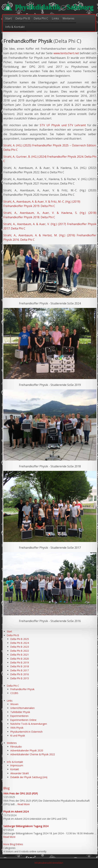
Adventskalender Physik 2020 (27, 750)
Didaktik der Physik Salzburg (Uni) (29, 777)
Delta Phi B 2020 (20, 659)
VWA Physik (17, 728)
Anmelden (58, 863)
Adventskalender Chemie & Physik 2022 (33, 754)
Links (55, 18)
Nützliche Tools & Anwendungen (29, 724)
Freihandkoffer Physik (22, 689)
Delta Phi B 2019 (20, 662)
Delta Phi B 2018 (20, 666)
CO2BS (14, 693)
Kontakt (15, 769)
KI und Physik (18, 736)
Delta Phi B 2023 (20, 647)
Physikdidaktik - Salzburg (54, 7)
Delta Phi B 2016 (20, 674)
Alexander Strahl (20, 773)
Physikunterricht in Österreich (26, 732)
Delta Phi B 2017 (20, 670)
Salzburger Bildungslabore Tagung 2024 (26, 826)
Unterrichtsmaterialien (23, 708)
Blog (7, 788)
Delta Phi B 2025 (20, 639)
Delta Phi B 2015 (20, 678)
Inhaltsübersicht (43, 863)
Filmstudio (16, 747)
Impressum (17, 765)
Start (9, 18)
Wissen (14, 704)
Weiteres (69, 18)
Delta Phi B (23, 18)
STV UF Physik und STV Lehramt (63, 125)
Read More (24, 804)
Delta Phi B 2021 (20, 655)
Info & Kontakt (15, 27)
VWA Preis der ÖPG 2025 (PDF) (21, 793)
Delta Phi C (41, 18)
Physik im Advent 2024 (16, 812)
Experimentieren (19, 716)
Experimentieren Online (23, 720)
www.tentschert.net (66, 53)
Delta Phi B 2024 (20, 643)
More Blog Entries (13, 844)
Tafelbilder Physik (20, 712)
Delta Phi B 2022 (20, 651)
